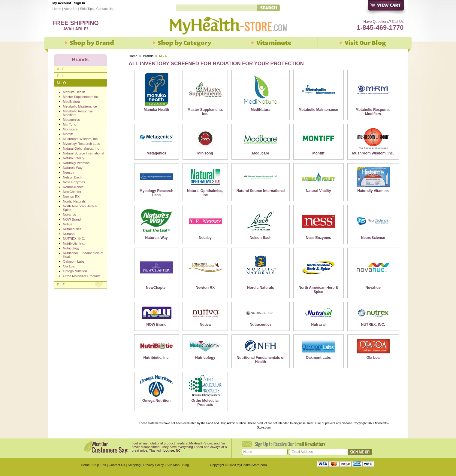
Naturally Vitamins (373, 191)
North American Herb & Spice (318, 290)
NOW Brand (156, 325)
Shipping (134, 465)
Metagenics (156, 153)
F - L (61, 76)
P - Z (61, 285)
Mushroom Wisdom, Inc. (373, 153)
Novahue (373, 288)
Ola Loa (373, 358)
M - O (62, 83)
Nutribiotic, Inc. (156, 358)
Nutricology (205, 358)
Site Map (173, 465)
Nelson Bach (261, 238)
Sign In (79, 3)
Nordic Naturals (260, 288)
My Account (62, 3)
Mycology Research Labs (157, 193)
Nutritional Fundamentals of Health (260, 360)
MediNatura (260, 110)
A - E (61, 69)
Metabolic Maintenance (318, 110)
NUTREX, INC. (373, 325)
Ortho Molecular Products (205, 403)
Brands (148, 56)
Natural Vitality (319, 191)
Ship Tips (87, 9)
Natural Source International (261, 191)
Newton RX (205, 288)
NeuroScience (373, 238)
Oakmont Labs (318, 358)
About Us (70, 9)
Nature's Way (157, 238)
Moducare (261, 153)
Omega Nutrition (156, 401)
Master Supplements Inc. (205, 112)
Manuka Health (157, 110)
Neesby (205, 238)
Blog (186, 465)
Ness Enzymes (319, 238)
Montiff (319, 153)
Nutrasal (319, 325)
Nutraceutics (261, 325)
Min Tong (205, 153)
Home (57, 9)
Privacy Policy (153, 465)
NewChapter (156, 288)
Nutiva (205, 325)
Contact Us (104, 9)
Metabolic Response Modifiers (373, 112)
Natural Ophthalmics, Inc (205, 193)
